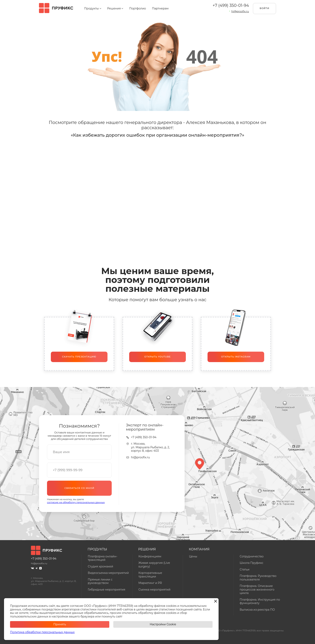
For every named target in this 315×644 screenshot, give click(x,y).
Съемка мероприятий (154, 590)
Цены (193, 556)
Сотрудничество (252, 556)
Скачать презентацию (79, 357)
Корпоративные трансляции (150, 575)
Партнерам (160, 8)
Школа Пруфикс (252, 563)
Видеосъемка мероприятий (108, 573)
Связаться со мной (79, 488)
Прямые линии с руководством (100, 581)
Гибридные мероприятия (106, 590)
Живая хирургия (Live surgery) (154, 565)
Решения (115, 8)
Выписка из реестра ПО (257, 610)
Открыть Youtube (157, 357)
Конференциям (150, 556)
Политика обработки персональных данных (42, 632)
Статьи (245, 569)
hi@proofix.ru (140, 457)
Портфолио (138, 8)
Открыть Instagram (236, 357)
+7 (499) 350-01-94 (231, 5)
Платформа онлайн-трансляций (103, 558)
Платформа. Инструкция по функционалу (260, 601)
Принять (60, 624)
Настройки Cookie (163, 624)
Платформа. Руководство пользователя (258, 578)
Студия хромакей (100, 566)
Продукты (93, 8)
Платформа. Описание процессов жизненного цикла (257, 589)
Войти (265, 8)
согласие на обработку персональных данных (76, 502)
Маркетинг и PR (150, 583)
